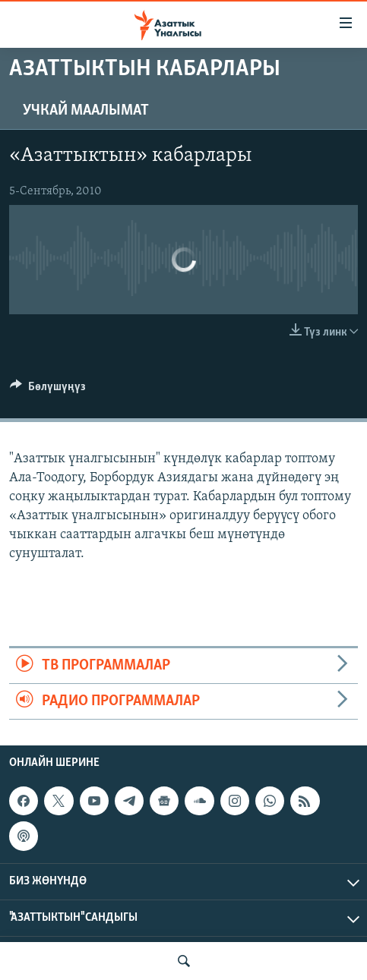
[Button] (48, 390)
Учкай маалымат (86, 111)
